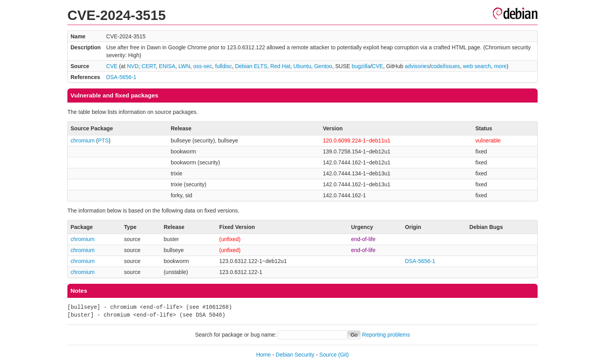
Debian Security (295, 355)
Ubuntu (302, 66)
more (500, 66)
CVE (112, 66)
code (437, 66)
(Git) (343, 355)
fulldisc (224, 66)
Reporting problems (386, 335)
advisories (417, 66)
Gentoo (323, 66)
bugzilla (361, 66)
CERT (149, 66)
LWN (184, 66)
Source (328, 355)
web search (477, 66)
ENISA (167, 66)
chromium (82, 141)
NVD (133, 66)
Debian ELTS (251, 66)
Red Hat (280, 66)
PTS (103, 141)
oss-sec (203, 66)
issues (452, 66)
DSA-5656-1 (121, 77)
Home (264, 355)
